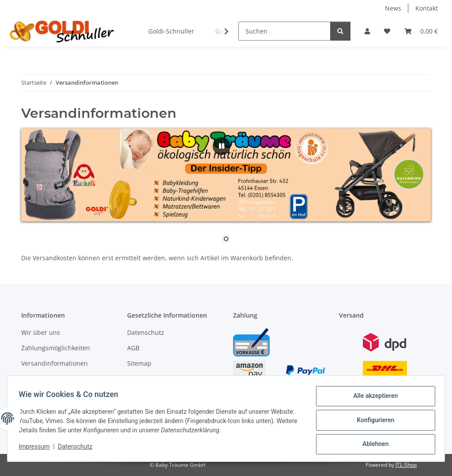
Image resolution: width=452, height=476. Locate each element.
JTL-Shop (406, 465)
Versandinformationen (55, 363)
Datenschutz (78, 449)
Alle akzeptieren (372, 399)
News (393, 8)
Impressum (37, 449)
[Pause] (222, 146)
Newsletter (37, 379)
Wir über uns (41, 332)
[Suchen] (284, 31)
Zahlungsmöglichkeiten (56, 348)
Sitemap (139, 363)
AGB (133, 348)
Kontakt (427, 8)
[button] (367, 31)
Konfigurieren (372, 422)
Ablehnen (372, 445)
